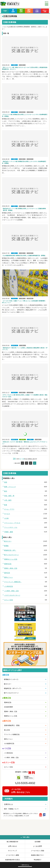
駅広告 (13, 11)
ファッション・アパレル (12, 523)
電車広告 (21, 11)
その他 (6, 518)
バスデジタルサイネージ (12, 595)
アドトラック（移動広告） (13, 582)
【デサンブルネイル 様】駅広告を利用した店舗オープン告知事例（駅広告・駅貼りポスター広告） (25, 396)
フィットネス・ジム (11, 527)
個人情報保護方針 (12, 842)
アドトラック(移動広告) (12, 734)
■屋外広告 (7, 721)
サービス (22, 112)
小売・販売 (30, 298)
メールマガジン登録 (38, 851)
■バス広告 (7, 748)
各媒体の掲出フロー (38, 855)
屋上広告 (7, 730)
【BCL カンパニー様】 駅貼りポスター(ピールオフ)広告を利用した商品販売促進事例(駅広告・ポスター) (25, 68)
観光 (6, 491)
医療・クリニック (10, 487)
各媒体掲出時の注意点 (12, 860)
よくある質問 (38, 846)
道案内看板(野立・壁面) (12, 725)
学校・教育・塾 (9, 496)
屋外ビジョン (9, 577)
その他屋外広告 (9, 743)
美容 (22, 65)
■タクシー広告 (9, 763)
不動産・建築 (9, 532)
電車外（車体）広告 (11, 568)
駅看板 (14, 65)
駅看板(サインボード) (11, 679)
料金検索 (37, 860)
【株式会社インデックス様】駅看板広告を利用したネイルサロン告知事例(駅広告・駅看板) (24, 162)
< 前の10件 (17, 463)
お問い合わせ (12, 846)
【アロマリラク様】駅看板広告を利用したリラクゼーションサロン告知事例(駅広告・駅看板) (25, 115)
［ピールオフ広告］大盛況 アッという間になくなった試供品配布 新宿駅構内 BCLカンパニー (24, 302)
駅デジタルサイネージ (11, 555)
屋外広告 (29, 11)
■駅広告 (6, 675)
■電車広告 (7, 698)
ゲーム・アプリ (9, 509)
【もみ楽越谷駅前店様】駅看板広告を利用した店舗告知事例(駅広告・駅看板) (24, 256)
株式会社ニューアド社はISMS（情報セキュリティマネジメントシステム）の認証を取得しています (21, 815)
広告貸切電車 (8, 707)
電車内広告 (23, 439)
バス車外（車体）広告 (11, 591)
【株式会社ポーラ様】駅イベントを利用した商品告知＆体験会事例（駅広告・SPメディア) (25, 349)
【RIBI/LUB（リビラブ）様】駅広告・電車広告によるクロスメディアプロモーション (25, 443)
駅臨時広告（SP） (15, 345)
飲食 (6, 505)
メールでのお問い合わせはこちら (21, 791)
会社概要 (38, 842)
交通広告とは (8, 804)
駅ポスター (14, 298)
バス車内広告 (9, 586)
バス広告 (37, 11)
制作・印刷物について (11, 809)
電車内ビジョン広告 (11, 559)
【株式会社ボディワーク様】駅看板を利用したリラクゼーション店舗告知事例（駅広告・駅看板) (24, 209)
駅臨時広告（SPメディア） (13, 688)
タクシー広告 (45, 11)
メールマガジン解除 (12, 855)
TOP (5, 11)
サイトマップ (12, 851)
